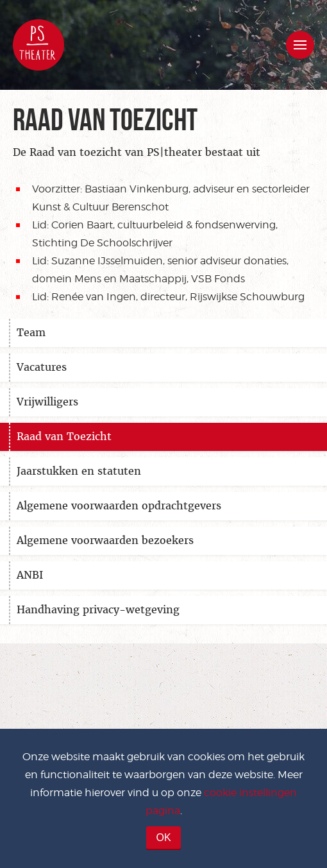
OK (163, 838)
